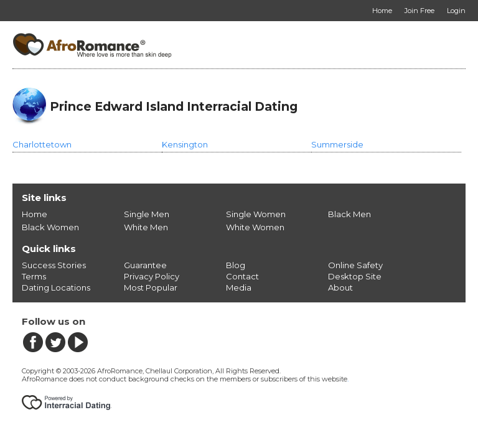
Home (35, 214)
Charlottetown (42, 144)
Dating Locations (56, 287)
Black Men (349, 214)
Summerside (337, 144)
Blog (236, 265)
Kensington (185, 144)
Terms (34, 276)
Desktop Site (355, 276)
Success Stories (54, 265)
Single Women (256, 214)
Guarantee (145, 265)
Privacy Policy (152, 276)
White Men (146, 227)
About (340, 287)
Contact (242, 276)
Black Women (50, 227)
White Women (255, 227)
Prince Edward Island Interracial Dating (174, 106)
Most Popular (151, 287)
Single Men (147, 214)
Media (239, 287)
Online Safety (355, 265)
